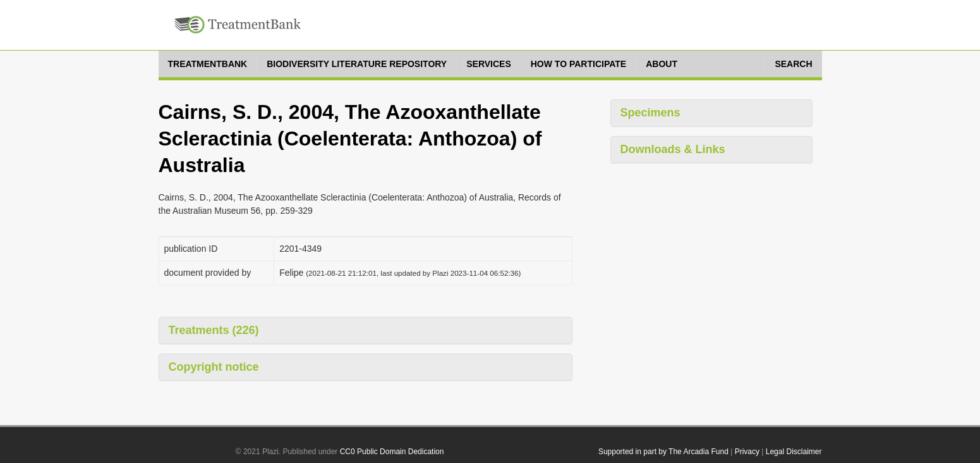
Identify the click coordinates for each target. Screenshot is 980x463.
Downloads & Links (673, 149)
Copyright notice (214, 367)
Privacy (747, 452)
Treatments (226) (214, 330)
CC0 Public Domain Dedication (392, 452)
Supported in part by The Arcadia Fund (663, 452)
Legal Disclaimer (794, 452)
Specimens (650, 113)
